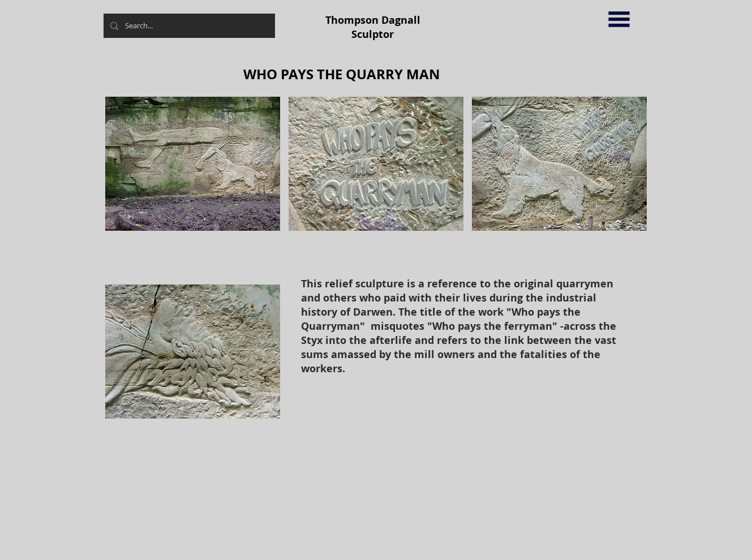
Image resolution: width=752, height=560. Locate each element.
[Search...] (188, 26)
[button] (619, 19)
